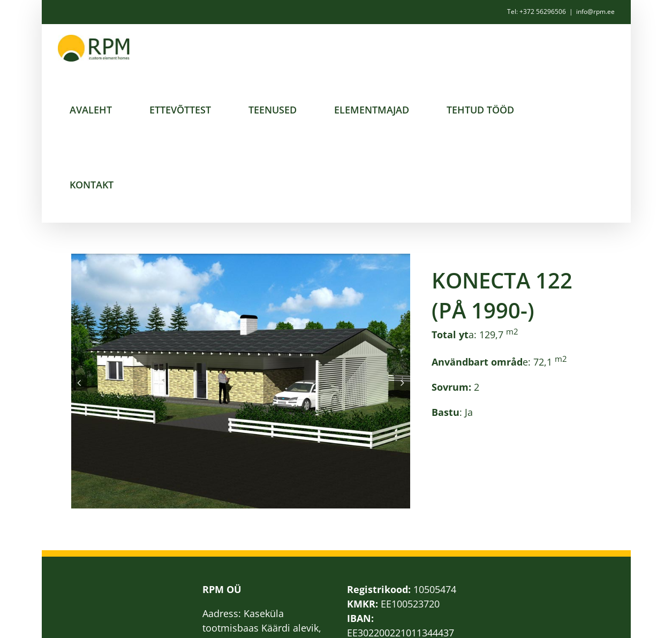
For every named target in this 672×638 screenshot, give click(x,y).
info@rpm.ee (595, 12)
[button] (79, 383)
